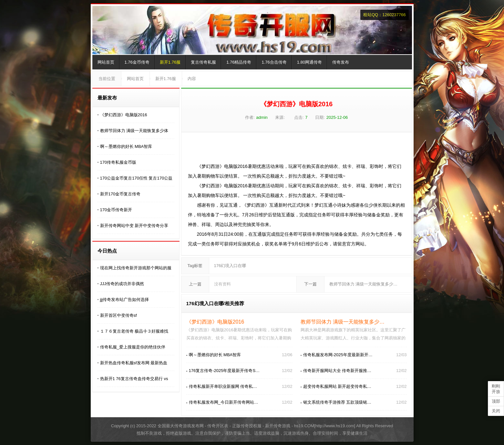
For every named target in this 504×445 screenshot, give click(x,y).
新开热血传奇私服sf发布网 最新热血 (134, 363)
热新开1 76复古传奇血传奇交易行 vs (134, 379)
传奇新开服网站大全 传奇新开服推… (337, 371)
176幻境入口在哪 (230, 266)
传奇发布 (341, 62)
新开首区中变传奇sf (118, 315)
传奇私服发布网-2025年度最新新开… (338, 355)
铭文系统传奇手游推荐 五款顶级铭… (337, 402)
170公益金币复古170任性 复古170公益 (136, 178)
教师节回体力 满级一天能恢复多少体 (134, 131)
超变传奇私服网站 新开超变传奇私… (337, 386)
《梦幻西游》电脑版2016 (124, 115)
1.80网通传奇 (309, 62)
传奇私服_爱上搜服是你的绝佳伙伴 (133, 347)
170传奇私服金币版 (118, 162)
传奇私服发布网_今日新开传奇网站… (224, 402)
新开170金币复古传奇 (120, 194)
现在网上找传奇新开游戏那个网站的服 (136, 268)
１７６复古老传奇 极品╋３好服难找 (134, 331)
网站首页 (106, 62)
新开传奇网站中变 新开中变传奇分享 (134, 226)
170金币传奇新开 (116, 210)
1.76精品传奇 (239, 62)
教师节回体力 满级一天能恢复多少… (364, 284)
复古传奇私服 (203, 62)
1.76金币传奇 (137, 62)
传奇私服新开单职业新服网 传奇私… (223, 386)
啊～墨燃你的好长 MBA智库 (126, 146)
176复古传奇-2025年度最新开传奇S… (224, 371)
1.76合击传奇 (274, 62)
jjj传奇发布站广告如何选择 (125, 300)
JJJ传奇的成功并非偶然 (122, 284)
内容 (192, 79)
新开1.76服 (170, 62)
